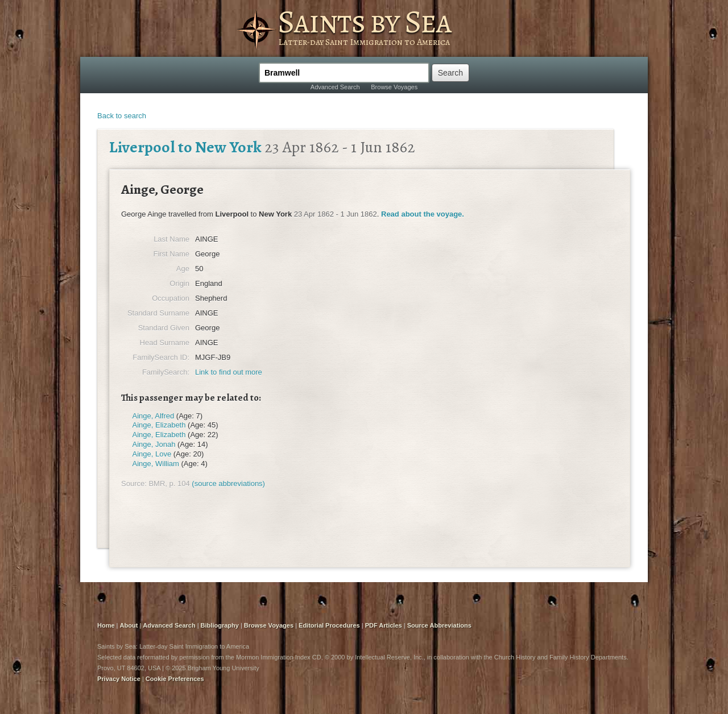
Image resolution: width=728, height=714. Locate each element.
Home (106, 625)
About (129, 625)
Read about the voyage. (423, 214)
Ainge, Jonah (154, 444)
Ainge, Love (152, 454)
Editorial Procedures (329, 625)
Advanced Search (335, 87)
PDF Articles (384, 625)
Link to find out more (229, 372)
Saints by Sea (364, 22)
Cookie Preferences (175, 679)
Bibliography (220, 625)
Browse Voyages (394, 87)
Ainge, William (156, 464)
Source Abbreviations (439, 625)
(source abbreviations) (228, 483)
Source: (134, 483)
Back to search (122, 116)
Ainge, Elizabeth (159, 425)
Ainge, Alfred (154, 416)
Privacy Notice (119, 679)
